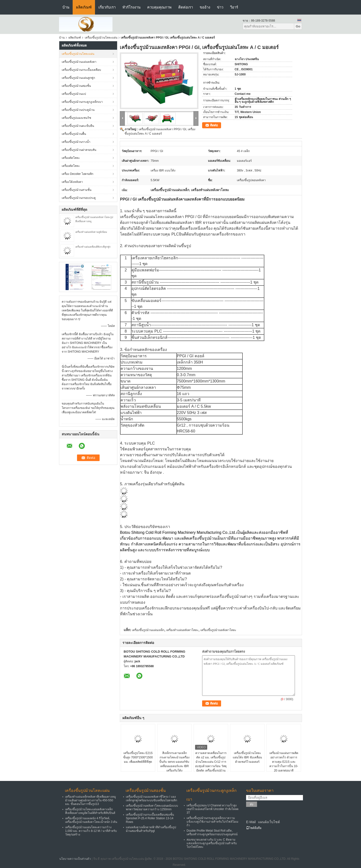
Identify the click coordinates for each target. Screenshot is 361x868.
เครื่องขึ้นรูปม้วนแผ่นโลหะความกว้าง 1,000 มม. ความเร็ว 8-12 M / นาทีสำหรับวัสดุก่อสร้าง (91, 831)
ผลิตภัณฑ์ (84, 7)
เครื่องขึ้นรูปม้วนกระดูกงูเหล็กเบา (82, 102)
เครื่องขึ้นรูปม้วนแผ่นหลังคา (79, 62)
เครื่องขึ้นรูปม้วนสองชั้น (76, 86)
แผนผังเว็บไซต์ (269, 822)
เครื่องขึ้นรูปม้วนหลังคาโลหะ (218, 630)
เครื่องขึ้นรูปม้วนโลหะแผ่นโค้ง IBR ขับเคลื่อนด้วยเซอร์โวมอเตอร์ (247, 757)
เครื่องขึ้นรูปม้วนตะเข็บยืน (78, 126)
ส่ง (252, 804)
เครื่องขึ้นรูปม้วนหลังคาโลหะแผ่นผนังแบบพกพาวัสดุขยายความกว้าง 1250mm (152, 807)
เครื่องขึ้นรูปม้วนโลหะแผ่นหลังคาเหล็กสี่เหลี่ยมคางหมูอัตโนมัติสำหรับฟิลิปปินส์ (90, 811)
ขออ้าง (205, 7)
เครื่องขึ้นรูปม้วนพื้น (74, 134)
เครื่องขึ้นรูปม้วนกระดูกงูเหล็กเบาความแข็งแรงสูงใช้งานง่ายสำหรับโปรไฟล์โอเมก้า (212, 822)
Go (298, 26)
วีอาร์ (234, 7)
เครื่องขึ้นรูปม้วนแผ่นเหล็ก (148, 630)
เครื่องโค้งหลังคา (72, 182)
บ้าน (66, 7)
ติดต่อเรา (186, 7)
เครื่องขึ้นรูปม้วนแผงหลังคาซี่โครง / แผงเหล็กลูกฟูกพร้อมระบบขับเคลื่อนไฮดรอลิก (151, 799)
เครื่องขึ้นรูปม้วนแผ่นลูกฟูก (78, 78)
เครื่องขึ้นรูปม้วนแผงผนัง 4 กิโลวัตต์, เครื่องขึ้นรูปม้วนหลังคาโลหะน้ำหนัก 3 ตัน (91, 820)
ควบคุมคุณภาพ (159, 7)
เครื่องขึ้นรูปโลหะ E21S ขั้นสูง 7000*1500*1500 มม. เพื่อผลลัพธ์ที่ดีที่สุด (138, 757)
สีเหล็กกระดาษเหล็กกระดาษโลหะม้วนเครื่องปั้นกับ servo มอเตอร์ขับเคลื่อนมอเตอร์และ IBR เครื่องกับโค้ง (174, 762)
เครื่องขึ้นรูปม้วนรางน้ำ (76, 142)
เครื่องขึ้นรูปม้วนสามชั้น (77, 190)
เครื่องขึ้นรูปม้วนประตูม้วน (78, 110)
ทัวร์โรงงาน (131, 7)
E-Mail (251, 822)
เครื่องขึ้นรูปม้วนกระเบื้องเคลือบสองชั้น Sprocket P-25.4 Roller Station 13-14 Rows (150, 818)
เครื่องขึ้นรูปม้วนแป (74, 94)
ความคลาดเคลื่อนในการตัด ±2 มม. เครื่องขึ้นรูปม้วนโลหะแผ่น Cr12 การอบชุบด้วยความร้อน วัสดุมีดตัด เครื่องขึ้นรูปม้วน (211, 762)
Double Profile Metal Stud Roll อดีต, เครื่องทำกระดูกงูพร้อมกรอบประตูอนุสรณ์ (212, 832)
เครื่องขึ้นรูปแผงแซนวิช (76, 118)
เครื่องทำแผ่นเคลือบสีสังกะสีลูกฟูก (93, 247)
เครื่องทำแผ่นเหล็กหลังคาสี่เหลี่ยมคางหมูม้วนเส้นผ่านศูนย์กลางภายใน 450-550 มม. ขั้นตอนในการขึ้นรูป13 (90, 800)
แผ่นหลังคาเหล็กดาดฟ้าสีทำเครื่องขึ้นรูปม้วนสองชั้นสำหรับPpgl (151, 829)
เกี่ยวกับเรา (107, 7)
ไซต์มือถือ (254, 828)
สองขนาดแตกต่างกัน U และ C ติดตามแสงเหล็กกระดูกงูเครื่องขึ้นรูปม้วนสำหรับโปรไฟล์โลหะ (212, 843)
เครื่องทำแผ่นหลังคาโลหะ (182, 630)
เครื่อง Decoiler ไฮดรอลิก (77, 174)
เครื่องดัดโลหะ (71, 158)
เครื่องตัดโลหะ (71, 166)
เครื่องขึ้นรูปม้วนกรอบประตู (79, 198)
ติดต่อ (214, 125)
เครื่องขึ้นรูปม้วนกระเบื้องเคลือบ (81, 70)
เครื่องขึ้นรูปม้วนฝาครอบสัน (79, 150)
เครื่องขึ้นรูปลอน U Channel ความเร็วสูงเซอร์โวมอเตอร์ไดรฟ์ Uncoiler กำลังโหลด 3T (213, 809)
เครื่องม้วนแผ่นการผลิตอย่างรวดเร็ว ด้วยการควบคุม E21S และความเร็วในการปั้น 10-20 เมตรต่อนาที (284, 762)
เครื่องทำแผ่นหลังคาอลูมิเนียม (91, 232)
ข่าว (220, 7)
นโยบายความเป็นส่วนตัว (75, 859)
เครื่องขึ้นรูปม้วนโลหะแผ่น (101, 38)
